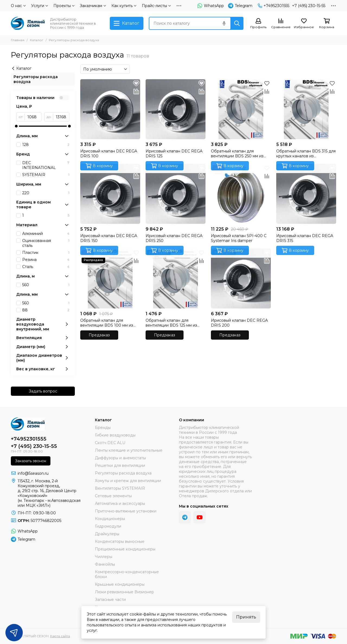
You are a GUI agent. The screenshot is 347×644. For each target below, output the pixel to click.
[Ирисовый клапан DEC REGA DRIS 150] (110, 194)
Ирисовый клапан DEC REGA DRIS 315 (305, 238)
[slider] (16, 126)
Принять (246, 617)
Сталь (46, 267)
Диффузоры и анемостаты (120, 458)
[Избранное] (304, 24)
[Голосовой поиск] (224, 23)
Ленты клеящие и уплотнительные (129, 450)
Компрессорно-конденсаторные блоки (127, 574)
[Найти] (237, 23)
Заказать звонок (31, 461)
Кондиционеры (110, 519)
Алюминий (46, 234)
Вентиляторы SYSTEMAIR (120, 488)
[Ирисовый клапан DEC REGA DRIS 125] (176, 109)
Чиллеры (104, 557)
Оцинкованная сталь (46, 243)
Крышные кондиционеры (120, 584)
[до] (61, 117)
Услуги (40, 6)
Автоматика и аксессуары (120, 503)
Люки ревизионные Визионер (124, 592)
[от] (33, 117)
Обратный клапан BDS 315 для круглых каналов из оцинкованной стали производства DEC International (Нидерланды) (306, 154)
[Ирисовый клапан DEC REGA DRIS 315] (306, 194)
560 (46, 285)
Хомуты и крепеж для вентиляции (128, 481)
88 (46, 310)
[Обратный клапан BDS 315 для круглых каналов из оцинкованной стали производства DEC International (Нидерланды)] (306, 109)
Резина (46, 260)
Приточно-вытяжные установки (126, 511)
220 (46, 193)
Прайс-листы (156, 6)
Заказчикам (93, 6)
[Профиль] (258, 24)
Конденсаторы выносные (120, 541)
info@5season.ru (33, 473)
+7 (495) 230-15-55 (309, 6)
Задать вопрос (43, 391)
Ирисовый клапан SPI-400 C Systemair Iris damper (239, 238)
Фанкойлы (105, 564)
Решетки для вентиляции (120, 466)
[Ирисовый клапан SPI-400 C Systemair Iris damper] (241, 194)
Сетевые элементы (113, 496)
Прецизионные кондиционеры (125, 549)
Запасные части (110, 600)
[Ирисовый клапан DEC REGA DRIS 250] (176, 194)
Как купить (124, 6)
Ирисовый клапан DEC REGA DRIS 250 (174, 238)
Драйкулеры (107, 534)
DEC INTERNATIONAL (46, 165)
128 (46, 145)
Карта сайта (60, 636)
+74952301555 (274, 6)
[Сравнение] (281, 24)
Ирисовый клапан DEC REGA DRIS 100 (109, 154)
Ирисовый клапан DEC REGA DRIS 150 (109, 238)
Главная (18, 40)
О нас (18, 6)
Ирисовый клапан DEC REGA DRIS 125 (174, 154)
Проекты (64, 6)
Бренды (103, 428)
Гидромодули (108, 526)
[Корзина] (327, 24)
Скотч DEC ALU (110, 443)
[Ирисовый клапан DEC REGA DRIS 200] (241, 278)
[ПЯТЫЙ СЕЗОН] (28, 23)
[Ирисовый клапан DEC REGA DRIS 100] (110, 109)
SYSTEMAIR (46, 175)
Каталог (37, 40)
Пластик (46, 253)
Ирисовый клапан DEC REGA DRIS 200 (239, 323)
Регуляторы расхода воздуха (36, 79)
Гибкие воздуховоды (115, 435)
